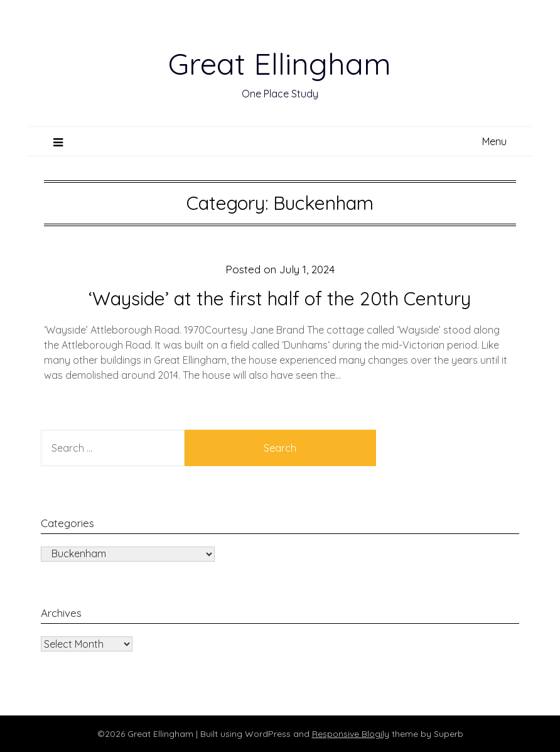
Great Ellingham (280, 63)
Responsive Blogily (351, 734)
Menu (494, 141)
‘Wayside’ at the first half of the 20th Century (280, 298)
